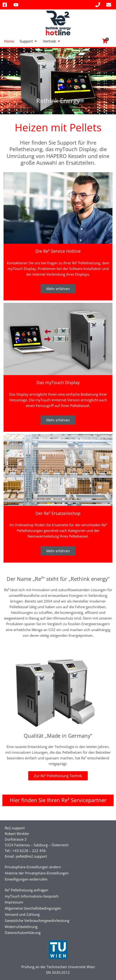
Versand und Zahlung (22, 914)
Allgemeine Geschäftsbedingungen (33, 908)
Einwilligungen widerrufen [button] (26, 879)
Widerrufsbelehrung (21, 927)
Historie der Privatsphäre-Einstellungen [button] (37, 873)
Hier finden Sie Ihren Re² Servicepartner (58, 800)
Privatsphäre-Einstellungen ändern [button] (33, 867)
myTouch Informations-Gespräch (32, 896)
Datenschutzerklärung (23, 933)
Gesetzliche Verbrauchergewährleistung (37, 920)
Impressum (14, 902)
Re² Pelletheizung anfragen (26, 890)
